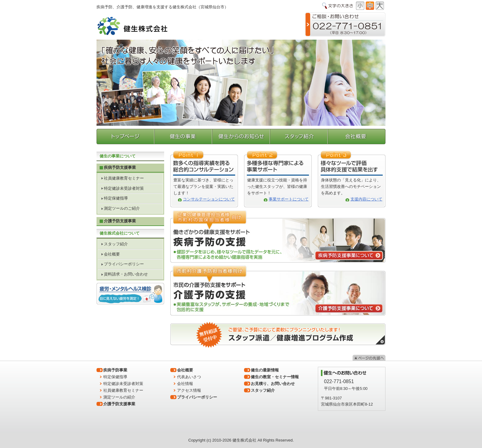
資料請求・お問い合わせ (126, 274)
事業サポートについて (289, 199)
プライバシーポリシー (124, 264)
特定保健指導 (116, 198)
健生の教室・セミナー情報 (275, 377)
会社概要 (357, 137)
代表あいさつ (189, 377)
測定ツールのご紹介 (122, 208)
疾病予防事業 (115, 370)
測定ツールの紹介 (119, 397)
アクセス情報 (189, 390)
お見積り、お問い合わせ (273, 384)
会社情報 (185, 384)
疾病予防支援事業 (120, 167)
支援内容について (366, 199)
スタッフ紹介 (299, 137)
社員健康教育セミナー (124, 178)
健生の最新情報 (265, 370)
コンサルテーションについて (209, 199)
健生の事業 (184, 137)
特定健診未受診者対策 (124, 188)
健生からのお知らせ (241, 137)
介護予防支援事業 (120, 221)
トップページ (126, 137)
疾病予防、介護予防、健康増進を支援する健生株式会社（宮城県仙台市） (162, 7)
